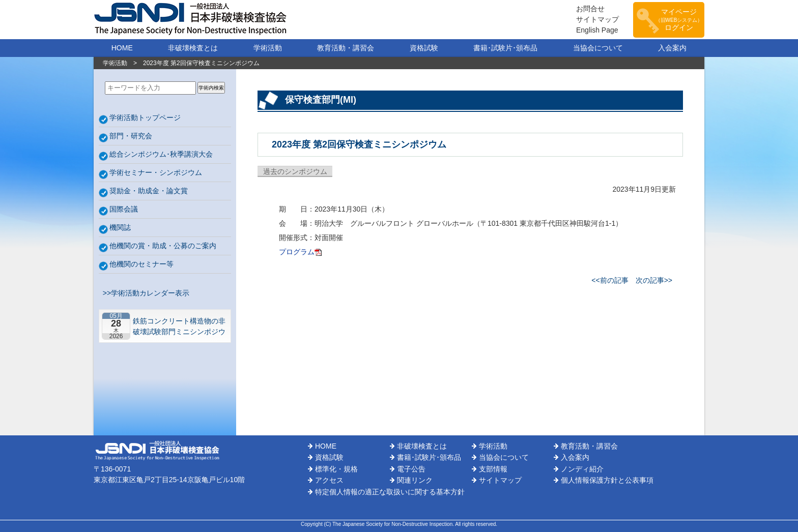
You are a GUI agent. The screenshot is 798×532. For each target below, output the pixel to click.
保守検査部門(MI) (321, 100)
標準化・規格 (336, 469)
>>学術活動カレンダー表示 (144, 293)
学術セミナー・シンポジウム (156, 172)
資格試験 (424, 48)
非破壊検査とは (193, 48)
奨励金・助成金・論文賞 (149, 191)
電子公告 (411, 469)
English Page (597, 30)
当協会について (598, 48)
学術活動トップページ (145, 117)
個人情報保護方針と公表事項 (607, 480)
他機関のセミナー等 (141, 264)
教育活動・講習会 (346, 48)
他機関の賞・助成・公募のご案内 (163, 246)
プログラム (297, 252)
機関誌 (120, 227)
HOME (122, 48)
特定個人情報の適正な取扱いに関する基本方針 (390, 492)
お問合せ (590, 9)
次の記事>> (654, 280)
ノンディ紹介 (582, 469)
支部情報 (493, 469)
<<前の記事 (610, 280)
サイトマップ (597, 19)
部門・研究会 (131, 136)
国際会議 (124, 209)
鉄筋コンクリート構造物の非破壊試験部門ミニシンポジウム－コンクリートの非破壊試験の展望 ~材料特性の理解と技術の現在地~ (179, 326)
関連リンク (415, 480)
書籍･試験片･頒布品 (505, 48)
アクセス (329, 480)
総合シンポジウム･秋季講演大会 (161, 154)
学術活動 (268, 48)
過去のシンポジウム (295, 171)
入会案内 (672, 48)
